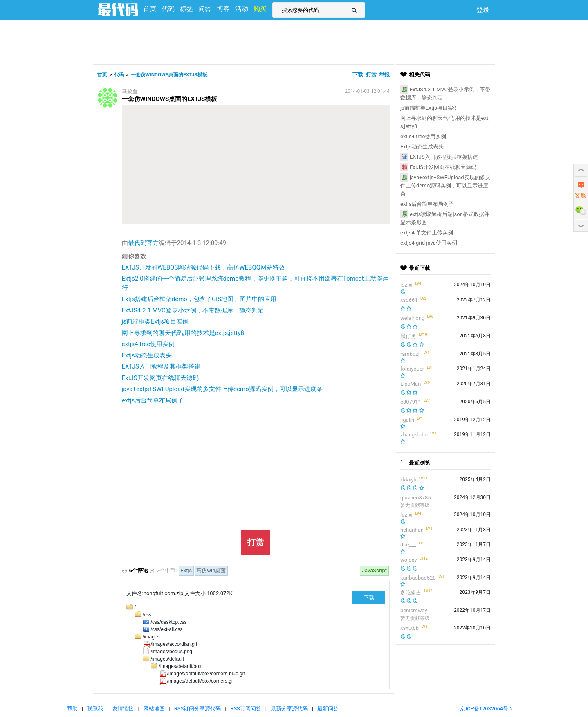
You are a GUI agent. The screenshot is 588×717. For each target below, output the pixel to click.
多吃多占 (411, 592)
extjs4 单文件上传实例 (427, 233)
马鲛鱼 (130, 91)
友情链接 (123, 709)
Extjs (186, 570)
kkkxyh (408, 480)
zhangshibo (414, 435)
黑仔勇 (408, 336)
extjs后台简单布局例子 (153, 400)
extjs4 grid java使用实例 (429, 243)
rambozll (411, 354)
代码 (119, 75)
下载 (358, 75)
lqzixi (406, 285)
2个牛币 (166, 570)
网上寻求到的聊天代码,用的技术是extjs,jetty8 (183, 333)
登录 (483, 10)
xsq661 (409, 300)
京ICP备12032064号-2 (486, 709)
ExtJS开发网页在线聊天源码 (160, 378)
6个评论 (139, 570)
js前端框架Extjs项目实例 (155, 321)
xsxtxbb (410, 628)
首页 (102, 75)
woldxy (408, 560)
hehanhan (412, 530)
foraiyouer (412, 369)
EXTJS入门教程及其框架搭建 (161, 366)
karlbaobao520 (418, 578)
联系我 (95, 709)
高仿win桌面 (211, 570)
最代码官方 (143, 243)
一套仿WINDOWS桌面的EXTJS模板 (169, 75)
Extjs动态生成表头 (147, 355)
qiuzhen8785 (416, 498)
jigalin (407, 420)
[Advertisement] (294, 41)
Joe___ (408, 545)
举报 (384, 75)
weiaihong (412, 318)
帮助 (72, 709)
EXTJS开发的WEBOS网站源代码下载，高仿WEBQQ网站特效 (204, 267)
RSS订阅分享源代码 (197, 709)
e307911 (411, 402)
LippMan (411, 384)
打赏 (371, 75)
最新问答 (328, 709)
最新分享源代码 (289, 709)
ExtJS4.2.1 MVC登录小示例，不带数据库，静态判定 (193, 310)
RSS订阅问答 (246, 709)
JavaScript (374, 570)
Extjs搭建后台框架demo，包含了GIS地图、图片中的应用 (199, 299)
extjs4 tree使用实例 (148, 344)
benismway (414, 610)
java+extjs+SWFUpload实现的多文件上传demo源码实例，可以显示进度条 (222, 389)
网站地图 (154, 709)
